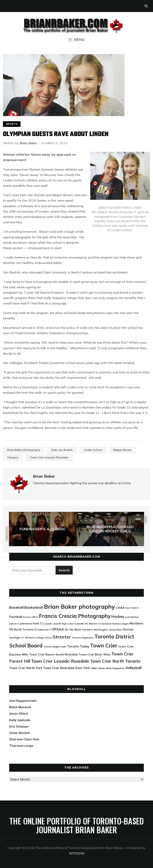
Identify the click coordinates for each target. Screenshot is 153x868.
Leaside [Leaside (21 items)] (48, 624)
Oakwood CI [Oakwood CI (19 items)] (44, 630)
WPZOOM (77, 853)
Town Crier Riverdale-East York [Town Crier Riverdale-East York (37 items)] (66, 668)
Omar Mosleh (20, 733)
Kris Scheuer (19, 726)
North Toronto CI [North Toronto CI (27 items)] (25, 629)
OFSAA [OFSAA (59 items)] (58, 629)
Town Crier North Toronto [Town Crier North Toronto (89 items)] (115, 661)
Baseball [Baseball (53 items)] (16, 607)
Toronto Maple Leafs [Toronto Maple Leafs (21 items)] (55, 647)
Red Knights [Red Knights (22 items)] (101, 630)
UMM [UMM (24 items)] (94, 668)
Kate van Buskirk (62, 450)
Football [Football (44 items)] (16, 617)
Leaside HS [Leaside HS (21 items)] (82, 624)
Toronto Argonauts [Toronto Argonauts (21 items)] (83, 638)
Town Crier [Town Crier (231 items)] (104, 646)
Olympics (13, 457)
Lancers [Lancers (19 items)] (13, 624)
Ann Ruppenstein (23, 701)
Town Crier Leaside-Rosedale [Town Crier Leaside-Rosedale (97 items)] (60, 661)
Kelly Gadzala (20, 720)
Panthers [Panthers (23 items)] (87, 630)
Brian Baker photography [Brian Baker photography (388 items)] (79, 607)
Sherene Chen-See (24, 739)
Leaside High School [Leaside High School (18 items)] (64, 624)
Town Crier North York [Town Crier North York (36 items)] (26, 668)
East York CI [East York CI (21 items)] (132, 608)
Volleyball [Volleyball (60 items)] (133, 668)
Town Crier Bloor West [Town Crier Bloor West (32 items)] (95, 654)
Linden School (93, 450)
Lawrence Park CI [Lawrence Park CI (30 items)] (30, 623)
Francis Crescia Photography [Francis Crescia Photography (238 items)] (75, 616)
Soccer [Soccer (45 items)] (128, 629)
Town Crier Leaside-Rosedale (49, 457)
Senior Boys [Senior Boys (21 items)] (116, 630)
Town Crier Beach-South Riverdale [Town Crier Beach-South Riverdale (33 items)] (53, 654)
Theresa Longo (21, 746)
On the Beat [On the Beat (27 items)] (73, 629)
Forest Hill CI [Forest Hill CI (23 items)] (31, 617)
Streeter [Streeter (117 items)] (62, 637)
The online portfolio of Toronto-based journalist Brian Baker (76, 825)
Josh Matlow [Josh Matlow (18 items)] (132, 617)
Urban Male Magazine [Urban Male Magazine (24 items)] (111, 668)
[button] (76, 40)
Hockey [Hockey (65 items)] (118, 617)
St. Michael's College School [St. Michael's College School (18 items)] (37, 638)
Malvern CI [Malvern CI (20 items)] (95, 624)
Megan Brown (123, 450)
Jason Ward (18, 713)
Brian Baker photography (24, 450)
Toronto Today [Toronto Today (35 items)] (78, 646)
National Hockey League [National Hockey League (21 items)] (115, 624)
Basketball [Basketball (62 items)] (34, 607)
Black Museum (20, 707)
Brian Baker (28, 143)
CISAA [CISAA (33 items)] (120, 608)
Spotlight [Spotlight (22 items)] (15, 638)
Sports (12, 124)
